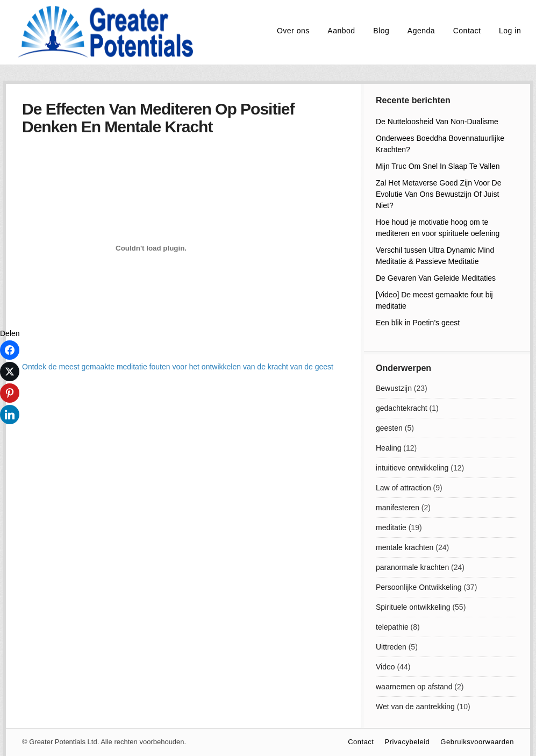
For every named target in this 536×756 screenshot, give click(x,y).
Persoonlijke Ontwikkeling (419, 587)
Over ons (293, 31)
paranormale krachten (412, 567)
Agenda (421, 31)
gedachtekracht (402, 408)
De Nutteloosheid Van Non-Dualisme (437, 122)
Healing (388, 448)
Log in (510, 31)
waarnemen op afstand (414, 687)
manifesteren (398, 508)
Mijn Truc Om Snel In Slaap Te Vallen (438, 166)
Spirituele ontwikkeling (413, 607)
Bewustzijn (394, 388)
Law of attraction (403, 488)
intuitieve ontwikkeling (412, 468)
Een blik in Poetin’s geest (418, 323)
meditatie (391, 527)
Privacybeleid (407, 742)
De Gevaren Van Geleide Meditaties (436, 278)
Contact (467, 31)
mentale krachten (405, 547)
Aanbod (341, 31)
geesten (389, 428)
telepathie (392, 627)
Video (385, 667)
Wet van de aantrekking (415, 707)
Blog (381, 31)
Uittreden (391, 647)
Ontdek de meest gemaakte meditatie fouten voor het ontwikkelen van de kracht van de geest (178, 367)
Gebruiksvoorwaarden (477, 742)
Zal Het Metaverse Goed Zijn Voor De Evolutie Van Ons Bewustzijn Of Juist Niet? (438, 194)
